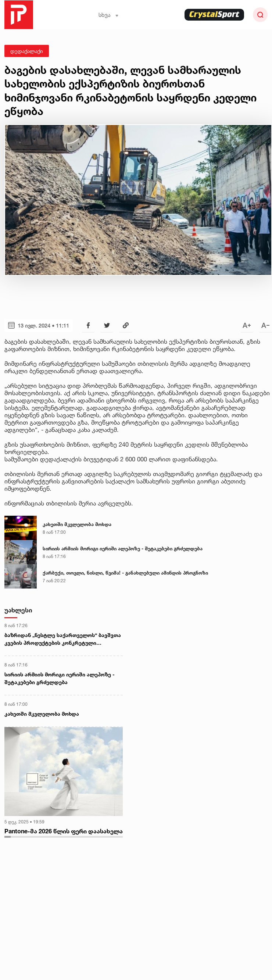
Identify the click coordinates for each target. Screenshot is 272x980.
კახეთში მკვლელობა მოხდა (77, 524)
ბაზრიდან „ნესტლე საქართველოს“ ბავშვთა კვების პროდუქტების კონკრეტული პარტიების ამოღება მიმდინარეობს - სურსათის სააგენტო (63, 639)
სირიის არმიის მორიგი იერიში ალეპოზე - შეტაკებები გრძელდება (123, 548)
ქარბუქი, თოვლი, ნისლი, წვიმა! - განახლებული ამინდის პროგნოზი (125, 573)
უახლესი (18, 610)
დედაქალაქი (27, 51)
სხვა (109, 15)
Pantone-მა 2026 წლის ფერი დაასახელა (64, 831)
